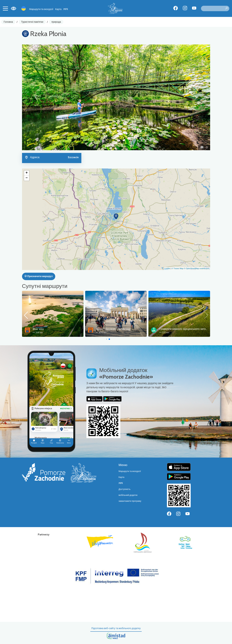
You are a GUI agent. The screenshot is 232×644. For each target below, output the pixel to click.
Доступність (125, 489)
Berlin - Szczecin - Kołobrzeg (176, 329)
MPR (66, 9)
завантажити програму (130, 501)
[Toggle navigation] (5, 8)
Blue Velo (102, 329)
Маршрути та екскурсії (41, 9)
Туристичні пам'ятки (32, 22)
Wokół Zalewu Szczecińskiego (50, 329)
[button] (36, 97)
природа (56, 22)
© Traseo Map (178, 268)
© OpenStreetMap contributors (196, 268)
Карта (58, 9)
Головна (8, 22)
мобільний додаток (128, 495)
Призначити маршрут (39, 276)
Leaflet (167, 268)
